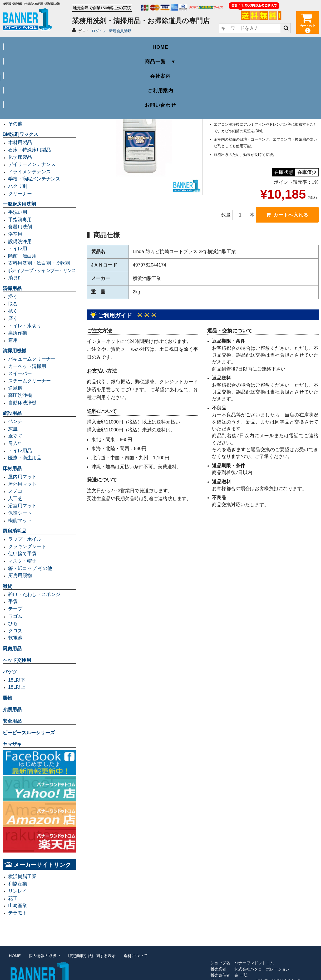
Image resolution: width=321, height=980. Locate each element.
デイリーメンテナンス (32, 164)
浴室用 (15, 234)
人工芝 (15, 499)
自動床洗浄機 (22, 403)
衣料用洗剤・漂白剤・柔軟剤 (39, 263)
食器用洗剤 (20, 227)
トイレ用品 (20, 451)
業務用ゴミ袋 (17, 72)
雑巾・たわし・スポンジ (34, 594)
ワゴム (15, 616)
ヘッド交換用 (17, 660)
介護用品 (12, 710)
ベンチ (15, 421)
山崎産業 (18, 905)
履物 (7, 698)
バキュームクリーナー (32, 359)
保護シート (20, 513)
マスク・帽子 (22, 561)
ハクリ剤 (18, 186)
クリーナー (20, 194)
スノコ (15, 491)
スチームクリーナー (29, 381)
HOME (34, 44)
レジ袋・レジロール (29, 116)
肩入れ (15, 443)
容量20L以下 (21, 102)
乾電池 (15, 638)
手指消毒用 (20, 220)
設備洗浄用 (20, 242)
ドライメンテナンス (29, 172)
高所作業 (18, 333)
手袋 (13, 602)
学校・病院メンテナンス (34, 179)
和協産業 (18, 884)
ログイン (99, 31)
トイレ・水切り (25, 326)
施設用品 (12, 413)
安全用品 (12, 721)
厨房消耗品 (14, 531)
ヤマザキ (12, 744)
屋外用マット (22, 484)
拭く (13, 311)
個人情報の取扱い (45, 956)
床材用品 (12, 469)
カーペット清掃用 (27, 366)
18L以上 (17, 687)
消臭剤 (15, 278)
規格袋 (15, 109)
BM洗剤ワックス (21, 134)
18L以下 (17, 680)
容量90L (17, 95)
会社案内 (161, 44)
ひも (13, 623)
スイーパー (20, 373)
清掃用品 (12, 288)
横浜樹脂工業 (22, 876)
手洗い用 (18, 212)
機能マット (20, 520)
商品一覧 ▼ (97, 44)
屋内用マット (22, 477)
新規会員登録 (120, 31)
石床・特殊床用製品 (29, 150)
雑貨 (7, 586)
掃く (13, 297)
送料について (135, 956)
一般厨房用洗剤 (19, 204)
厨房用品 (12, 649)
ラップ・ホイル (25, 539)
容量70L (17, 87)
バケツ (10, 672)
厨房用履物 (20, 575)
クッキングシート (27, 546)
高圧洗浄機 (20, 395)
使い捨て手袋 (22, 554)
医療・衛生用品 (25, 458)
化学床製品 (20, 157)
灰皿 (13, 429)
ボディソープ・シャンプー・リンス (42, 270)
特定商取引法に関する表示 (92, 956)
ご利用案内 (224, 44)
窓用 (13, 340)
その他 (15, 124)
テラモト (18, 913)
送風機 (15, 388)
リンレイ (18, 891)
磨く (13, 318)
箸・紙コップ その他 (30, 568)
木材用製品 (20, 142)
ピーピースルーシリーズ (29, 733)
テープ (15, 609)
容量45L (17, 80)
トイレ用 (18, 249)
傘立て (15, 436)
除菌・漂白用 (22, 256)
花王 (13, 898)
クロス (15, 631)
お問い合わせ (287, 44)
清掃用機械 (14, 351)
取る (13, 304)
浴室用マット (22, 506)
